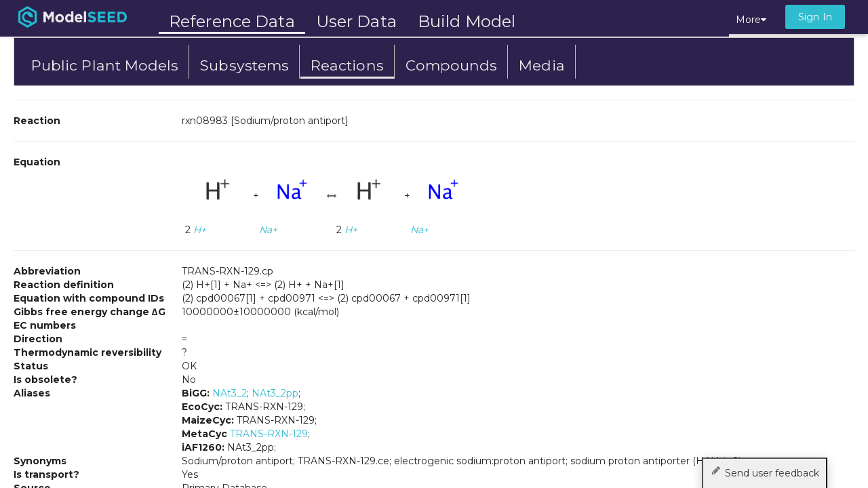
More (751, 20)
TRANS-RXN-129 (269, 434)
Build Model (467, 21)
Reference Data (232, 21)
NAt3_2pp (275, 393)
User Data (356, 21)
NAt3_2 (230, 393)
